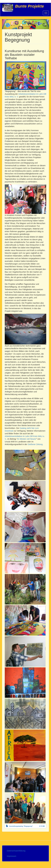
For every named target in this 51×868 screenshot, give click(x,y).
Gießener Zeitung (35, 444)
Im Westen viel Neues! (27, 439)
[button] (6, 24)
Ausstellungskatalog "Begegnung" (21, 826)
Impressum (11, 856)
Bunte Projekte (30, 6)
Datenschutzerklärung (16, 851)
